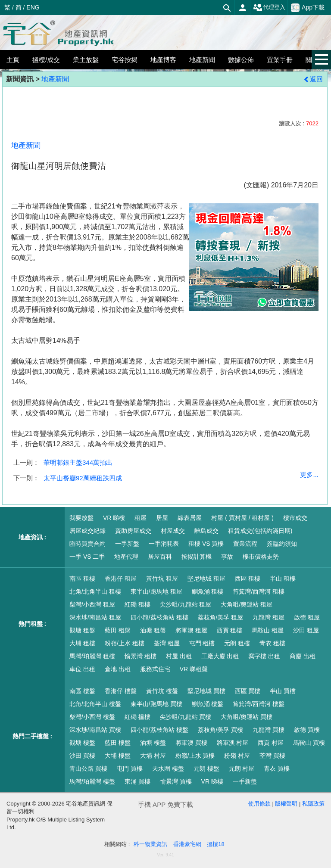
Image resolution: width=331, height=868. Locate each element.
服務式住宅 (155, 669)
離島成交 (206, 531)
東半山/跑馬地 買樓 (156, 704)
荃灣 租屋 (167, 643)
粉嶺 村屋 (237, 756)
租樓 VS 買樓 (206, 544)
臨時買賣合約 (87, 544)
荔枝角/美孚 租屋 (221, 617)
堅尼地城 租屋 (206, 579)
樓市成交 (295, 518)
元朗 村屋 (242, 768)
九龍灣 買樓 (269, 730)
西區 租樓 (248, 579)
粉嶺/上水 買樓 (195, 756)
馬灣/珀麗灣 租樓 (92, 656)
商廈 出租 (303, 656)
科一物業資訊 (150, 844)
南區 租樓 (82, 579)
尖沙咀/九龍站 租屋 (186, 604)
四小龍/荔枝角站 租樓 (159, 617)
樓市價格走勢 (261, 557)
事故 (227, 557)
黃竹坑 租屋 (162, 579)
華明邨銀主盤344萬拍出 (78, 462)
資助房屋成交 (133, 531)
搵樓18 (215, 844)
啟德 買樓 (307, 730)
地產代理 (126, 557)
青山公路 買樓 (88, 768)
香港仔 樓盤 (121, 691)
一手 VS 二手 (87, 557)
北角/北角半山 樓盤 (95, 704)
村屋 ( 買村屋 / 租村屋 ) (242, 518)
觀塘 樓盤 (82, 743)
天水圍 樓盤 (168, 768)
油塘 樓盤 (153, 743)
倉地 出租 (118, 669)
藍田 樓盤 (118, 743)
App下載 (308, 8)
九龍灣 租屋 (269, 617)
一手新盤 (127, 544)
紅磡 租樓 (137, 604)
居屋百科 (160, 557)
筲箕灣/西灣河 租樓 (259, 591)
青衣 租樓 (272, 643)
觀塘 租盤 (82, 630)
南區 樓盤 (82, 691)
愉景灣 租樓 (141, 656)
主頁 (13, 60)
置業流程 (245, 544)
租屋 (141, 518)
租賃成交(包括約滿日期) (260, 531)
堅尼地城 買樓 (206, 691)
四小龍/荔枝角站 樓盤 (159, 730)
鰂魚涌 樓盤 (208, 704)
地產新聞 (55, 79)
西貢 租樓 (230, 630)
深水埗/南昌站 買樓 (95, 730)
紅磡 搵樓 (137, 717)
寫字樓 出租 (264, 656)
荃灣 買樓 (272, 756)
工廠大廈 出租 (220, 656)
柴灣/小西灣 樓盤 (92, 717)
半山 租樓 (283, 579)
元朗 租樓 (237, 643)
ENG (33, 7)
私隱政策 (313, 804)
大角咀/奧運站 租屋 (247, 604)
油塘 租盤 (153, 630)
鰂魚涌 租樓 (208, 591)
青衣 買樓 (277, 768)
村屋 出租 (179, 656)
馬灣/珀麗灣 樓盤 (92, 781)
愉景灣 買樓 (176, 781)
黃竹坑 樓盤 (162, 691)
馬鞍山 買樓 (309, 743)
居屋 (162, 518)
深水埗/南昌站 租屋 (95, 617)
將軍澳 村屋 (233, 743)
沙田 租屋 (306, 630)
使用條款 (259, 804)
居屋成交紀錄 (87, 531)
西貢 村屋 (271, 743)
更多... (309, 474)
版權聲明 (286, 804)
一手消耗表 (164, 544)
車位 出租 (82, 669)
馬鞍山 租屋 (268, 630)
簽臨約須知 (282, 544)
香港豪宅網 (187, 844)
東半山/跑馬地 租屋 (156, 591)
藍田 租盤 (118, 630)
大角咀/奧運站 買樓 (247, 717)
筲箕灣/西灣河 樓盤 (259, 704)
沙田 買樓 (82, 756)
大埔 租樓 (82, 643)
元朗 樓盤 (206, 768)
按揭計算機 (197, 557)
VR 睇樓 (114, 518)
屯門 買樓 (130, 768)
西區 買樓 (248, 691)
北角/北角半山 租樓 (95, 591)
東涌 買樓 (137, 781)
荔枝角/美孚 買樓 (221, 730)
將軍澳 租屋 (191, 630)
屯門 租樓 (202, 643)
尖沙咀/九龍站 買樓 (186, 717)
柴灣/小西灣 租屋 (92, 604)
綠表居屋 (190, 518)
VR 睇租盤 (194, 669)
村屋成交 (173, 531)
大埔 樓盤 (118, 756)
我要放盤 (81, 518)
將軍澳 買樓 (191, 743)
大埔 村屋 (153, 756)
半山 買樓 (283, 691)
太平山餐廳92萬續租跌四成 (83, 478)
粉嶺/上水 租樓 (125, 643)
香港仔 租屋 (121, 579)
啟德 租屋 (307, 617)
